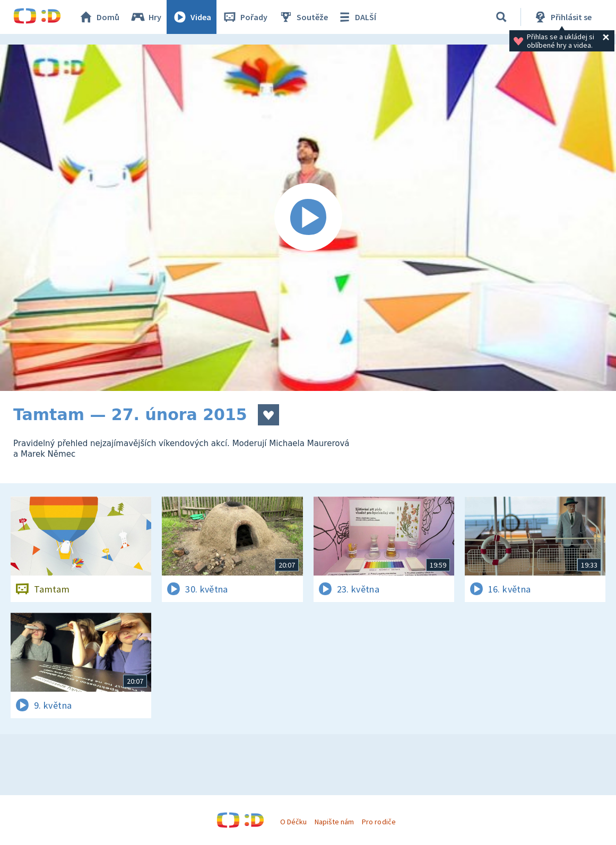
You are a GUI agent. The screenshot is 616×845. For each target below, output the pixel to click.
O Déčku (293, 822)
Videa (192, 17)
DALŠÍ (356, 17)
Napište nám (334, 822)
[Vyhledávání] (501, 17)
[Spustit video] (308, 218)
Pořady (245, 17)
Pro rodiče (379, 822)
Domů (99, 17)
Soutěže (303, 17)
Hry (146, 17)
